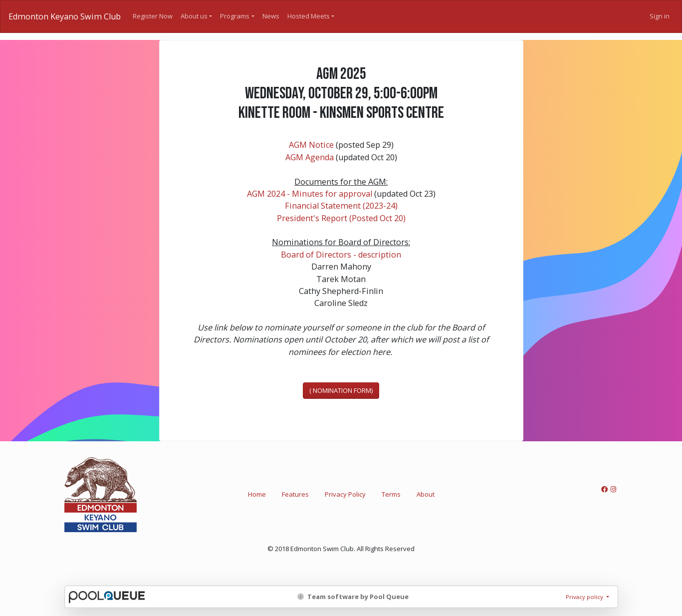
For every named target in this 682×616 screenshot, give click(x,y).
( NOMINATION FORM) (341, 390)
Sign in (660, 16)
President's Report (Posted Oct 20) (341, 218)
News (271, 16)
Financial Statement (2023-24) (341, 206)
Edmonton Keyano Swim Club (65, 16)
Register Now (153, 16)
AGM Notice (311, 145)
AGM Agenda (310, 157)
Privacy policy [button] (585, 597)
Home (257, 494)
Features (295, 494)
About (426, 494)
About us (194, 16)
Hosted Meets (309, 16)
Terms (391, 494)
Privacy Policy (345, 494)
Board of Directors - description (341, 255)
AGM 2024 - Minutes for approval (310, 194)
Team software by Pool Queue (353, 597)
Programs (235, 16)
